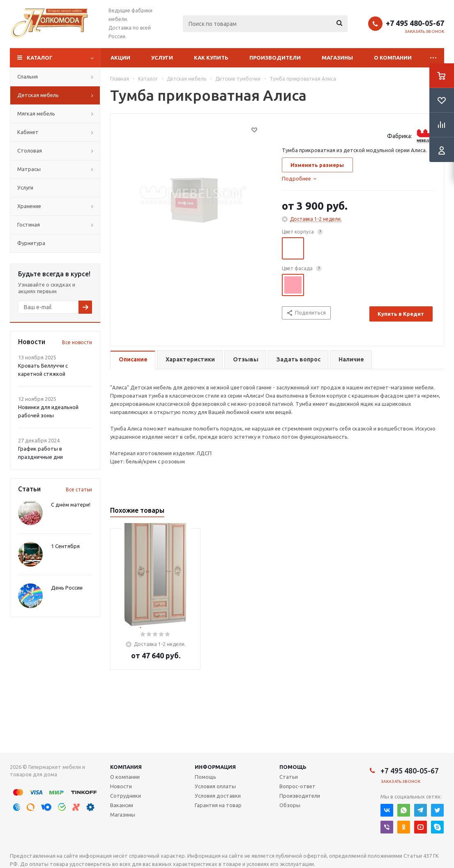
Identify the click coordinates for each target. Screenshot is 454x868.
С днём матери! (71, 505)
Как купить (211, 58)
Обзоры (290, 805)
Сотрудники (126, 796)
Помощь (293, 767)
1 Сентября (65, 546)
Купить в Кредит (401, 314)
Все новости (77, 342)
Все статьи (79, 490)
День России (67, 588)
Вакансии (122, 805)
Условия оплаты (215, 786)
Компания (126, 767)
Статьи (289, 777)
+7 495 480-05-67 (415, 23)
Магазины (337, 58)
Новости (121, 786)
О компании (393, 58)
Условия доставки (218, 796)
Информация (215, 767)
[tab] (299, 178)
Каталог (40, 58)
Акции (120, 58)
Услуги (162, 58)
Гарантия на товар (218, 805)
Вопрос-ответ (297, 786)
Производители (275, 58)
